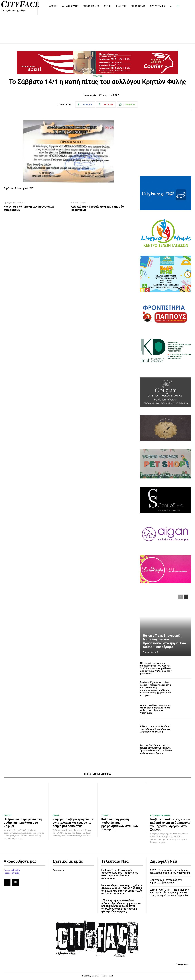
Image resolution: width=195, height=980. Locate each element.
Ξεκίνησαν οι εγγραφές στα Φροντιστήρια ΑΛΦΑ (166, 881)
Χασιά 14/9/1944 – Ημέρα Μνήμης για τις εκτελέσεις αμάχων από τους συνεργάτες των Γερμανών (169, 893)
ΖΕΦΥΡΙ (97, 76)
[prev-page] (180, 597)
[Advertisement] (97, 26)
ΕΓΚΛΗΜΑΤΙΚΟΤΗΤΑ (160, 815)
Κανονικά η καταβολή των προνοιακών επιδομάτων (29, 208)
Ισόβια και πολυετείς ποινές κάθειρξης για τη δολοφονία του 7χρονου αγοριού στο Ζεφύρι (170, 824)
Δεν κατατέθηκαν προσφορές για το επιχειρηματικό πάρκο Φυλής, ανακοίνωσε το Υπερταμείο (156, 709)
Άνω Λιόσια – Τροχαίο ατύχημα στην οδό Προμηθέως (97, 208)
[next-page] (186, 597)
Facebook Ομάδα (12, 873)
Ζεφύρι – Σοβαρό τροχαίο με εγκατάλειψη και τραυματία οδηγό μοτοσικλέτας (73, 823)
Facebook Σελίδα (12, 870)
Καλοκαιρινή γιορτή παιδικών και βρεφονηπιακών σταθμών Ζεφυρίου (120, 824)
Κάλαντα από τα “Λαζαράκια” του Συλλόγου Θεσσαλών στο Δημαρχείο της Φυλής (155, 729)
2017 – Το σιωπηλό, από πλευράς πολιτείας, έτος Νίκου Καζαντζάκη (170, 871)
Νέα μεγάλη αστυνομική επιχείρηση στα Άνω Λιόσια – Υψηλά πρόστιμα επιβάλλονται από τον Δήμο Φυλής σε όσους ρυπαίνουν (156, 668)
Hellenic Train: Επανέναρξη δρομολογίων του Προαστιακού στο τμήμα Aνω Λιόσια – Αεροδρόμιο (166, 641)
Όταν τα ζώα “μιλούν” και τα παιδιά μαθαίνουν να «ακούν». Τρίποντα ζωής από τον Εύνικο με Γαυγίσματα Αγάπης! (156, 749)
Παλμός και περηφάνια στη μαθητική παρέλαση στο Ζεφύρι (23, 823)
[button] (178, 6)
